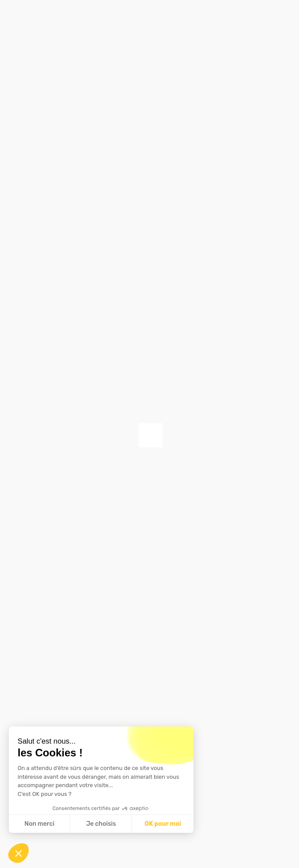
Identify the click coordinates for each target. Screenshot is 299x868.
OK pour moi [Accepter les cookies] (163, 824)
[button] (18, 853)
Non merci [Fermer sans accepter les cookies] (39, 824)
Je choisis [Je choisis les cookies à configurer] (101, 824)
